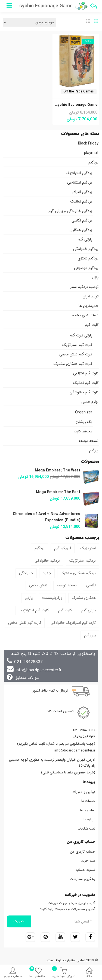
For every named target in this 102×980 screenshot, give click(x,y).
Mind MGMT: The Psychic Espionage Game (60, 105)
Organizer (84, 412)
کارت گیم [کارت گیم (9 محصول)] (65, 610)
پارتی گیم (85, 239)
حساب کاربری (13, 973)
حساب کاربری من (83, 852)
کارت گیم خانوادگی (84, 392)
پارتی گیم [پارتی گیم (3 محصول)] (89, 610)
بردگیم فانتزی (88, 258)
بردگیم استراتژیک (79, 173)
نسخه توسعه (89, 441)
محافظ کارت (83, 431)
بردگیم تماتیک (81, 201)
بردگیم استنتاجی (80, 182)
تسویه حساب (86, 870)
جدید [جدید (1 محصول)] (47, 573)
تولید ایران (91, 296)
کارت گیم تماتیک (86, 383)
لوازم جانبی (90, 402)
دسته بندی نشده (85, 315)
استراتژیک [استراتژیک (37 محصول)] (88, 548)
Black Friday (88, 143)
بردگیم (93, 162)
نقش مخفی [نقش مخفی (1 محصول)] (38, 585)
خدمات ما (88, 801)
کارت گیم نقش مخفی (76, 354)
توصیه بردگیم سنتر (84, 287)
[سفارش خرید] (30, 22)
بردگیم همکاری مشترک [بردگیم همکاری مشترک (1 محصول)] (78, 573)
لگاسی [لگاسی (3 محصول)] (91, 585)
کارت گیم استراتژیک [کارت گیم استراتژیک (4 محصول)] (34, 610)
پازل (95, 277)
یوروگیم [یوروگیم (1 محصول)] (90, 635)
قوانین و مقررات (84, 792)
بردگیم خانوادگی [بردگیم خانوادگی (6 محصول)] (47, 561)
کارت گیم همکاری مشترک (73, 364)
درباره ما (89, 819)
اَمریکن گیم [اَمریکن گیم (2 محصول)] (63, 548)
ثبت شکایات (86, 829)
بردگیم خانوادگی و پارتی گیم (70, 211)
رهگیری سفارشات (82, 879)
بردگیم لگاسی (82, 220)
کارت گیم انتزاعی (86, 373)
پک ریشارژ (84, 422)
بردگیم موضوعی (86, 268)
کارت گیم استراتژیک (77, 345)
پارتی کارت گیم (81, 335)
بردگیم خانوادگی (86, 249)
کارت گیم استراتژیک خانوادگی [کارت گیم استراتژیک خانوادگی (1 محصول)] (73, 623)
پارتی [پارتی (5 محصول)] (29, 598)
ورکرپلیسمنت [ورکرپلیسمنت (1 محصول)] (52, 598)
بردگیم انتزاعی (81, 192)
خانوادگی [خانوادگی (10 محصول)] (26, 573)
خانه (89, 973)
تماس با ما (88, 810)
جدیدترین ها (89, 306)
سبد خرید (88, 861)
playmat (91, 153)
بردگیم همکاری (81, 230)
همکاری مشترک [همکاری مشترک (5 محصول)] (84, 598)
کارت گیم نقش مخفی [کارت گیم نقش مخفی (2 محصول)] (25, 623)
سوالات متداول (27, 678)
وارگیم (94, 450)
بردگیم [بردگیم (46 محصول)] (40, 548)
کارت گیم (92, 325)
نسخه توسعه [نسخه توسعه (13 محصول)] (67, 585)
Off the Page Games (79, 91)
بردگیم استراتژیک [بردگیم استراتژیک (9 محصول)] (83, 561)
